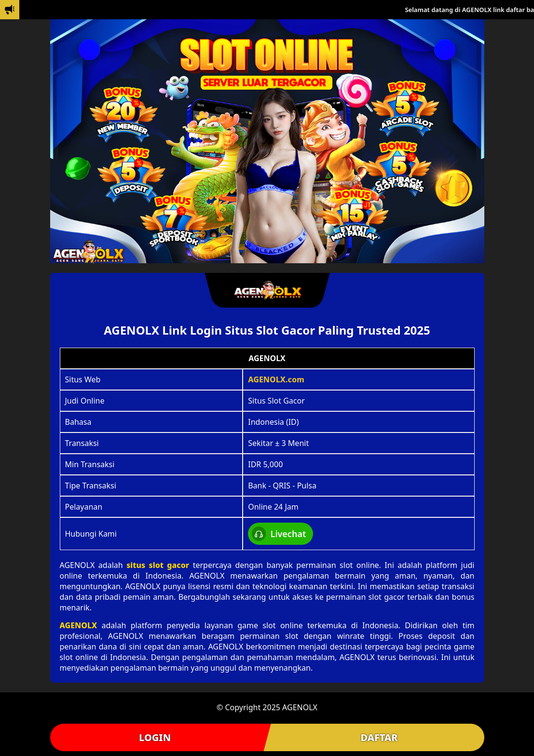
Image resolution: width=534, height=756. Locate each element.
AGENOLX (79, 625)
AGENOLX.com (276, 379)
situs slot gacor (158, 565)
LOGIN (155, 737)
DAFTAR (379, 737)
